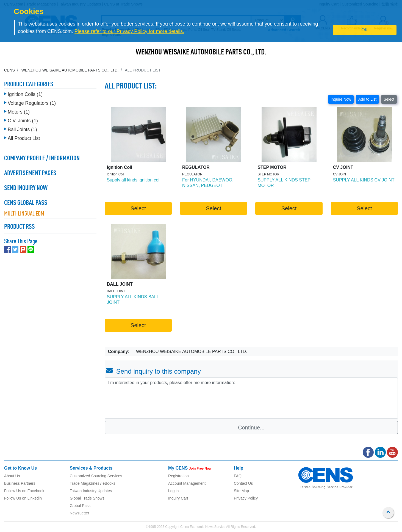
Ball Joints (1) (22, 129)
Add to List (367, 99)
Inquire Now (341, 99)
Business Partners (20, 483)
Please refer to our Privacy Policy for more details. (129, 31)
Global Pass (80, 506)
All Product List (24, 138)
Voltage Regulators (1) (32, 103)
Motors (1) (19, 112)
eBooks (109, 483)
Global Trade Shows (87, 498)
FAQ (238, 476)
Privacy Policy (246, 498)
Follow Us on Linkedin (23, 498)
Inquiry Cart (178, 498)
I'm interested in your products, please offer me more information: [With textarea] (251, 398)
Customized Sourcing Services (96, 476)
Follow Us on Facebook (24, 491)
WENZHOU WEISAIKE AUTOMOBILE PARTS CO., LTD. (201, 53)
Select (389, 99)
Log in (173, 491)
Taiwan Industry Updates (91, 491)
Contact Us (243, 483)
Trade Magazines (85, 483)
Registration (178, 476)
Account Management (187, 483)
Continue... (251, 428)
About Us (12, 476)
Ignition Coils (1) (25, 94)
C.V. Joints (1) (23, 121)
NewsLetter (80, 513)
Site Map (241, 491)
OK (364, 30)
